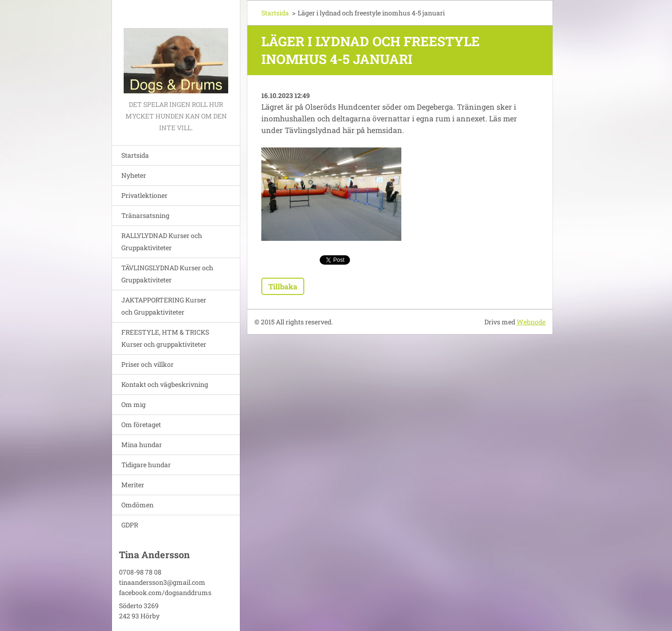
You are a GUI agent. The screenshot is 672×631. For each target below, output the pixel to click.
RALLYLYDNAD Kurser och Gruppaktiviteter (162, 242)
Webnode (531, 322)
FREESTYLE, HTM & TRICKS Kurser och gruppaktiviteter (165, 338)
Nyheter (134, 175)
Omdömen (137, 505)
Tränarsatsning (145, 215)
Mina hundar (142, 445)
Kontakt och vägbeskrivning (165, 384)
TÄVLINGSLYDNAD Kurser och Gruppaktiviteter (167, 274)
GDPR (130, 525)
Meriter (133, 485)
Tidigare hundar (146, 465)
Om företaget (141, 424)
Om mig (133, 404)
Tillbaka (283, 286)
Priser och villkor (147, 364)
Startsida (135, 155)
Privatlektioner (144, 195)
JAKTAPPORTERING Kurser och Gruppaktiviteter (164, 306)
